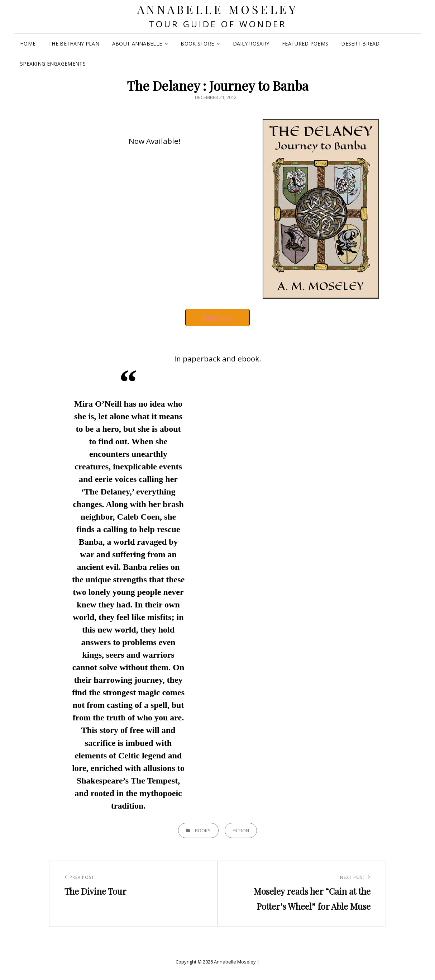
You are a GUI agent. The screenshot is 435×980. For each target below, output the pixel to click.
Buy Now (217, 318)
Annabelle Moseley (218, 9)
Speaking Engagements (53, 64)
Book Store (197, 44)
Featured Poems (305, 44)
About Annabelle (137, 44)
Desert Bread (360, 44)
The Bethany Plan (74, 44)
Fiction (241, 830)
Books (203, 830)
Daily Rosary (251, 44)
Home (28, 44)
